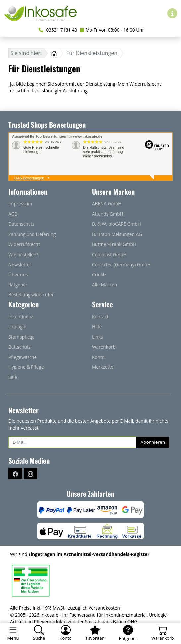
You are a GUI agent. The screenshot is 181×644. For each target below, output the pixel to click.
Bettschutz (19, 347)
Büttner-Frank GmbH (114, 244)
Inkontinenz (21, 317)
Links (98, 337)
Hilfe (97, 326)
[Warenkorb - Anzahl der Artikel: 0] (163, 633)
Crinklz (99, 274)
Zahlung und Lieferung (32, 234)
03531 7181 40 (58, 30)
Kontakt (100, 317)
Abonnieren (153, 442)
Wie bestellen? (23, 254)
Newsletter (20, 264)
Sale (13, 377)
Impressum (20, 204)
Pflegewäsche (23, 357)
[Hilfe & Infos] (172, 13)
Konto (98, 357)
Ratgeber (18, 285)
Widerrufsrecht (24, 244)
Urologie (17, 326)
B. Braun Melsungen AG (117, 234)
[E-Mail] (72, 442)
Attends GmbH (108, 214)
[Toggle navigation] (13, 633)
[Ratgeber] (128, 633)
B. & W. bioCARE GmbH (117, 224)
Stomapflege (22, 337)
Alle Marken (105, 285)
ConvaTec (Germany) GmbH (121, 264)
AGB (13, 214)
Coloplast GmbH (109, 254)
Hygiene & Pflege (26, 367)
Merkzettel (103, 367)
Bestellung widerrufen (31, 295)
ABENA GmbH (107, 204)
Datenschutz (21, 224)
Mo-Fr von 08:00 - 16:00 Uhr (112, 30)
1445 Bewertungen (29, 178)
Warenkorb (104, 347)
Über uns (18, 274)
